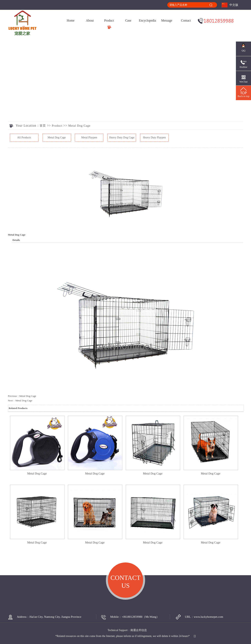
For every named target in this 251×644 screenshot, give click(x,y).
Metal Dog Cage (79, 126)
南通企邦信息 (139, 630)
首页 (43, 126)
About (90, 20)
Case (128, 20)
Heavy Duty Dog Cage (122, 137)
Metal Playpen (89, 137)
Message (167, 20)
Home (70, 20)
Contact (186, 20)
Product (109, 20)
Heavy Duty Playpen (154, 137)
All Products (24, 137)
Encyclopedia (147, 20)
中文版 (234, 5)
